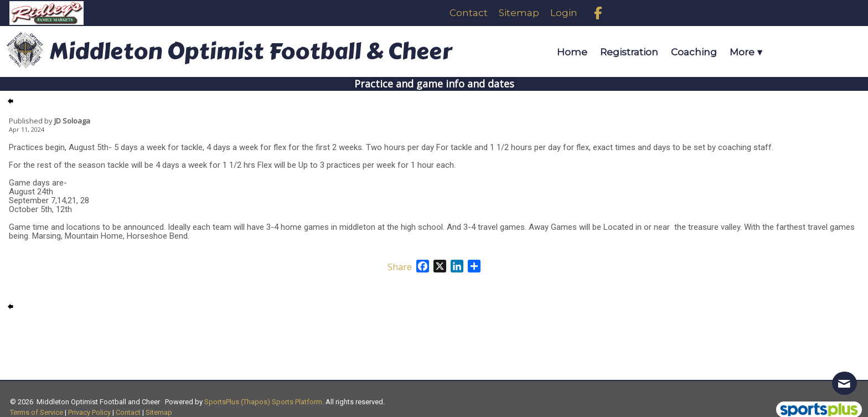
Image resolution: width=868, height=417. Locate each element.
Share (400, 267)
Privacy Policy (89, 412)
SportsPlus (222, 402)
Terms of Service (37, 412)
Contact (128, 412)
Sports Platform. (298, 402)
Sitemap (159, 412)
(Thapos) (255, 402)
